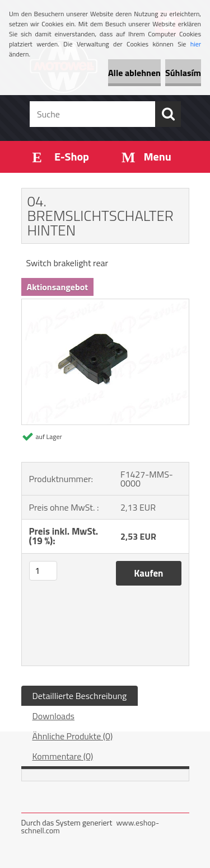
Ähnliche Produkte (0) (73, 736)
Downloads (54, 716)
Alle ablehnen (134, 73)
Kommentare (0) (63, 756)
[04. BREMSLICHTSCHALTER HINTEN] (105, 304)
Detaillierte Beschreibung (80, 696)
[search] (168, 114)
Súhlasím (183, 73)
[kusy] (43, 571)
